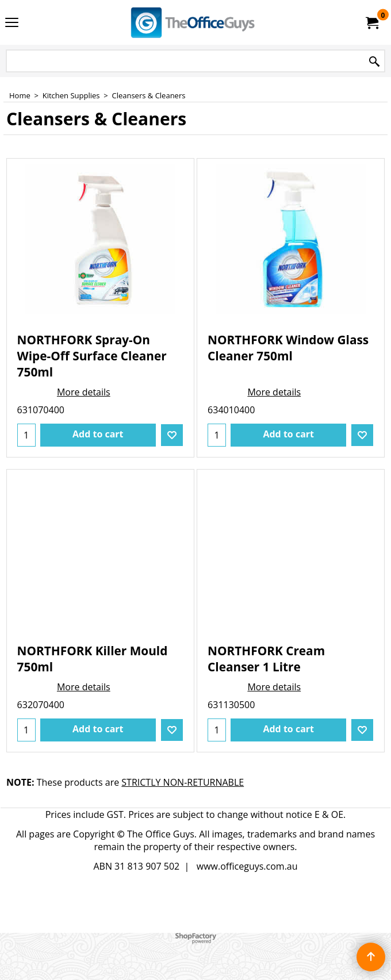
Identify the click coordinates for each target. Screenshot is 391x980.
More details (84, 392)
